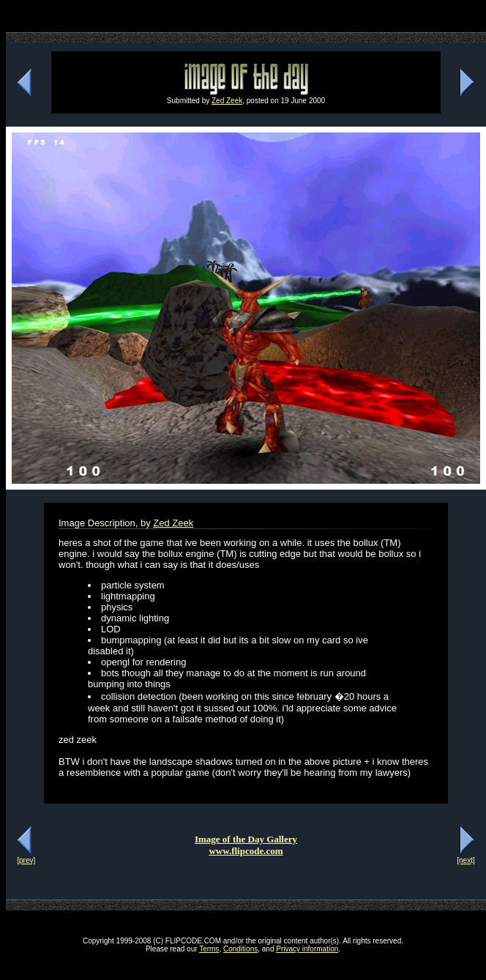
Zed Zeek (227, 101)
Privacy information (307, 949)
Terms (209, 949)
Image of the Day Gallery (246, 839)
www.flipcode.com (246, 851)
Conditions (240, 949)
